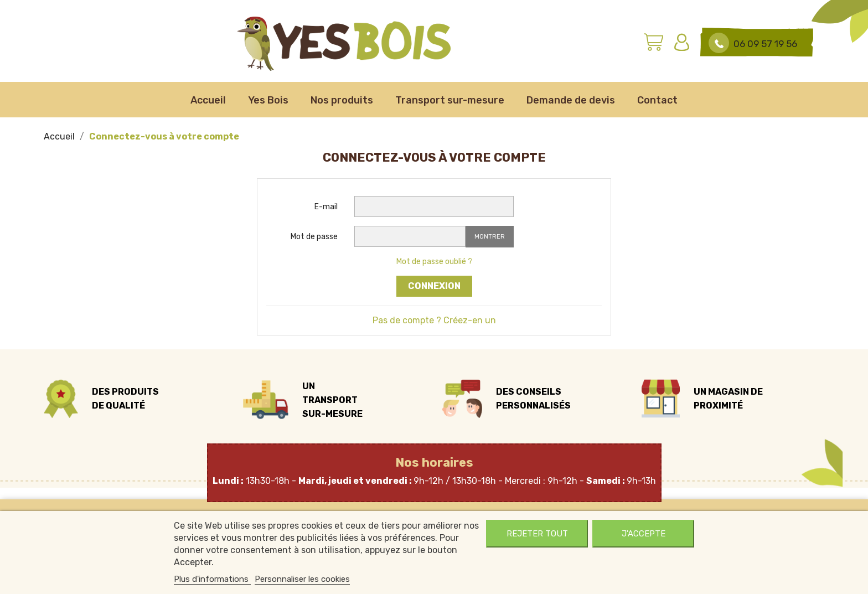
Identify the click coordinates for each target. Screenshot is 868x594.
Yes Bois (268, 100)
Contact (657, 100)
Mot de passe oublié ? (434, 262)
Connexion (434, 286)
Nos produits (342, 100)
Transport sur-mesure (450, 100)
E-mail (326, 207)
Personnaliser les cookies (302, 579)
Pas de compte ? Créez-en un (434, 320)
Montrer (490, 237)
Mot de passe (314, 237)
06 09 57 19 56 (765, 44)
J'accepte (644, 534)
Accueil (208, 100)
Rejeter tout (537, 534)
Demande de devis (571, 100)
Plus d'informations (212, 579)
